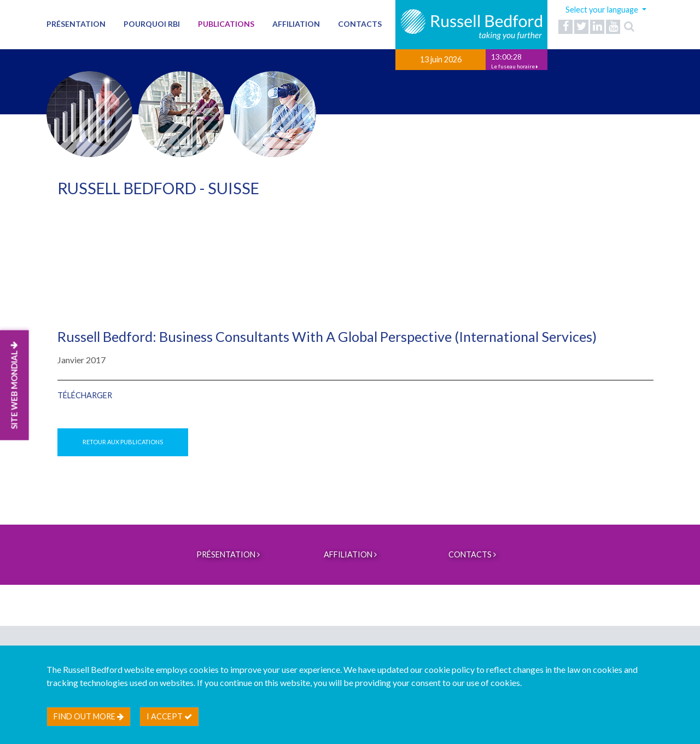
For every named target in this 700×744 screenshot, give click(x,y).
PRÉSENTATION (76, 24)
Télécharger (85, 395)
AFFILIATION (296, 24)
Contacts (360, 24)
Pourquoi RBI (152, 24)
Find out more (89, 716)
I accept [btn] (169, 716)
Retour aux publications (123, 442)
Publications (226, 24)
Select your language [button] (603, 10)
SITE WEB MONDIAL (14, 385)
